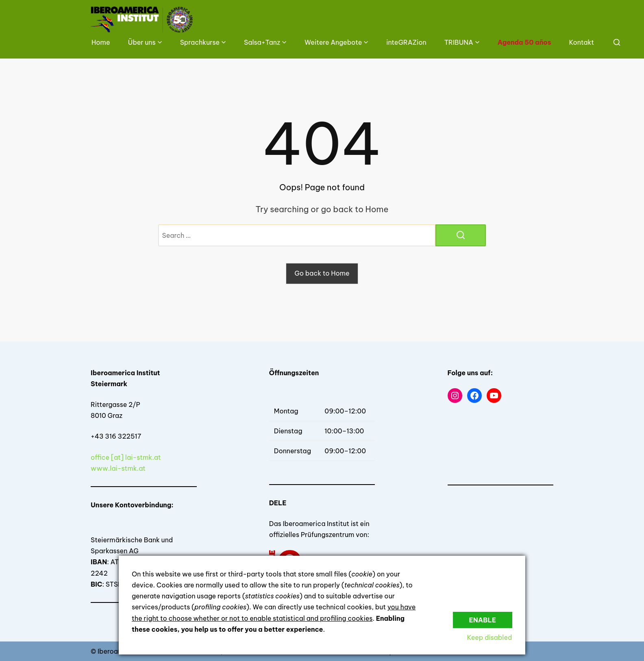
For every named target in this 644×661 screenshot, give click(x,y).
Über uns (142, 42)
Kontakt (581, 42)
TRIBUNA (459, 42)
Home (101, 42)
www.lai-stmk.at (118, 468)
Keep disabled (490, 637)
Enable (483, 620)
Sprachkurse (200, 42)
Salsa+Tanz (262, 42)
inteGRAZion (406, 42)
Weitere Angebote (333, 42)
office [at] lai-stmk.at (126, 457)
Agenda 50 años (524, 42)
